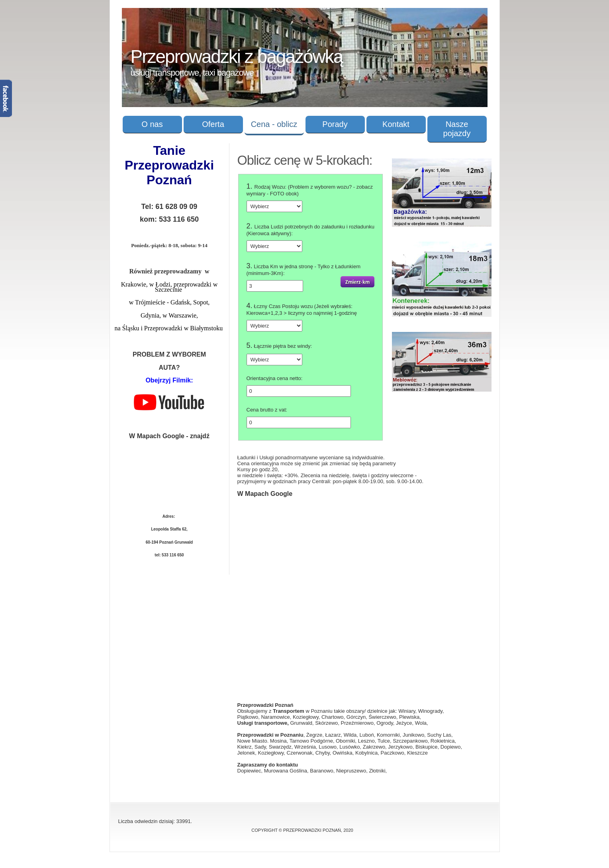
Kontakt (396, 124)
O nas (152, 124)
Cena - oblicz (274, 124)
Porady (335, 124)
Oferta (213, 124)
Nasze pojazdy (457, 129)
